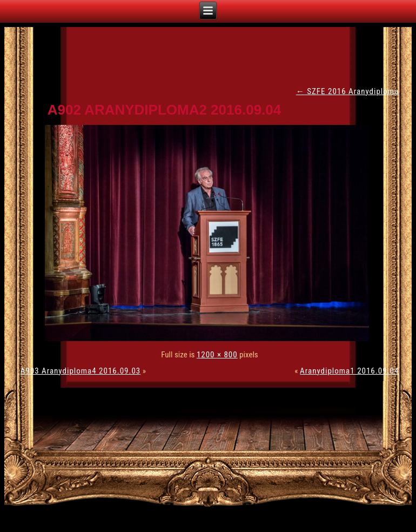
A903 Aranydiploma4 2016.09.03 (81, 371)
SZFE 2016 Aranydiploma (348, 91)
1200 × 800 (217, 355)
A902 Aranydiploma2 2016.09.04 (165, 110)
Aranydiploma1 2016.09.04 (349, 371)
